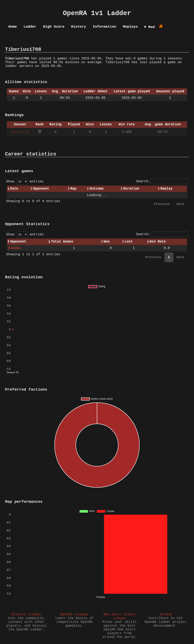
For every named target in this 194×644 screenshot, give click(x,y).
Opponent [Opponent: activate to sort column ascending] (41, 189)
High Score (54, 27)
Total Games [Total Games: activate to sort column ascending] (62, 242)
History (78, 27)
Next (181, 204)
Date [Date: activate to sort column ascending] (14, 189)
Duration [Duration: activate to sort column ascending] (131, 189)
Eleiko (14, 248)
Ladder (30, 27)
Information (104, 27)
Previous (162, 204)
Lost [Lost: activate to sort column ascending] (129, 242)
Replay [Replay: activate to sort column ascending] (166, 189)
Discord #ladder (26, 614)
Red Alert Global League (120, 616)
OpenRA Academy (74, 614)
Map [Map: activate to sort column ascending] (73, 189)
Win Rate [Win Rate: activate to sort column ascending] (158, 242)
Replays (130, 27)
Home (13, 27)
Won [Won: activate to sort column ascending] (107, 242)
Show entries (25, 182)
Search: (162, 181)
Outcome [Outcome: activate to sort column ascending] (96, 189)
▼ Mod (149, 27)
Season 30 (20, 132)
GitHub (166, 614)
